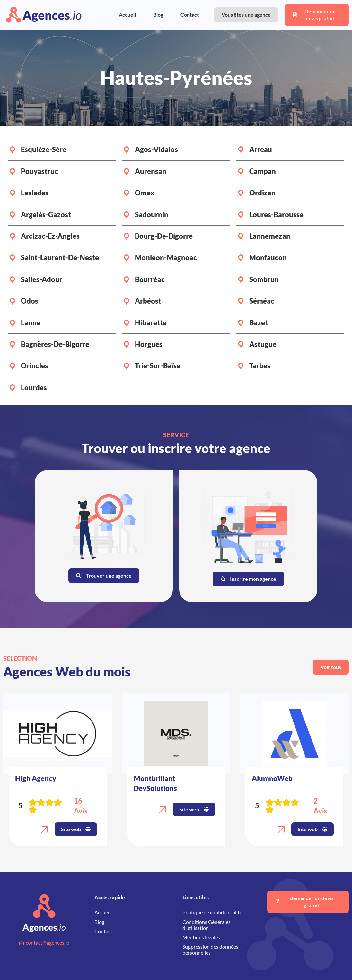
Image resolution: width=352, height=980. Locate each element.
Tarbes (260, 366)
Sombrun (264, 279)
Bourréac (150, 279)
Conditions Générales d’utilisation (207, 925)
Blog (158, 15)
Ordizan (262, 193)
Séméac (262, 301)
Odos (30, 301)
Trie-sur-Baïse (158, 366)
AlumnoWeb (272, 778)
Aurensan (151, 171)
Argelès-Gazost (46, 215)
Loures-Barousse (276, 215)
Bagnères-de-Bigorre (55, 344)
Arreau (261, 149)
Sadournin (152, 215)
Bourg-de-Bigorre (164, 236)
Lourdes (34, 387)
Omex (145, 193)
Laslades (35, 193)
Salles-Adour (42, 279)
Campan (263, 171)
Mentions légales (201, 937)
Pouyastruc (40, 171)
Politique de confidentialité (212, 912)
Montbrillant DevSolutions (155, 783)
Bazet (259, 323)
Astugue (263, 344)
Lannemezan (270, 236)
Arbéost (148, 301)
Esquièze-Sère (44, 149)
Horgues (149, 344)
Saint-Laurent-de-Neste (60, 258)
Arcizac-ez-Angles (50, 236)
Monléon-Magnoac (166, 258)
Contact (190, 15)
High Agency (36, 778)
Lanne (31, 323)
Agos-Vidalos (156, 149)
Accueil (127, 15)
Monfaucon (268, 258)
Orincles (35, 366)
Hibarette (151, 323)
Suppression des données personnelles (210, 950)
